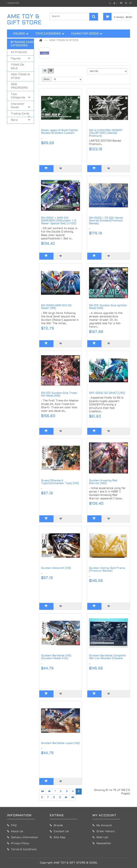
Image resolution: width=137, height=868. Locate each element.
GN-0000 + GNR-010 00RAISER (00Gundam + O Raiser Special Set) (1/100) (59, 221)
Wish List (102, 838)
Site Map (60, 838)
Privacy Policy (20, 843)
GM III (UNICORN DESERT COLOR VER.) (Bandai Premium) (106, 133)
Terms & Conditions (24, 849)
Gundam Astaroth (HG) (56, 568)
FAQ (14, 826)
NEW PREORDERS (19, 86)
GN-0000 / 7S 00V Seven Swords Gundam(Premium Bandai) (106, 221)
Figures (19, 34)
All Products (19, 52)
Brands (58, 826)
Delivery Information (24, 838)
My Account (104, 826)
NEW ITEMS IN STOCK (20, 76)
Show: (47, 79)
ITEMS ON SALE (17, 67)
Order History (106, 832)
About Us (17, 832)
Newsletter (104, 843)
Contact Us (61, 832)
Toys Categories (48, 34)
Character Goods (85, 34)
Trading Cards (24, 42)
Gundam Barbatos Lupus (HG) (60, 743)
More (50, 42)
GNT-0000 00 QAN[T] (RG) (107, 393)
